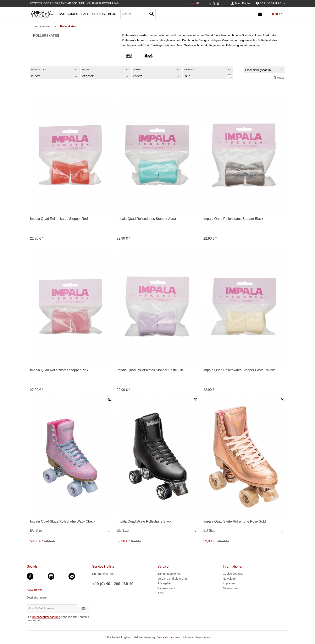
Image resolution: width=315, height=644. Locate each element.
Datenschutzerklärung (46, 617)
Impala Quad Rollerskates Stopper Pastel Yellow (239, 370)
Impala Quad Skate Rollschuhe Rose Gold (235, 521)
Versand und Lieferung (172, 579)
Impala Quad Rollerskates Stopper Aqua (146, 219)
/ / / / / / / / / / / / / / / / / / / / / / (157, 531)
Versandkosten (166, 637)
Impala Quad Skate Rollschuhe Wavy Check (62, 521)
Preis (86, 70)
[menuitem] (241, 3)
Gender (189, 70)
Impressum (230, 583)
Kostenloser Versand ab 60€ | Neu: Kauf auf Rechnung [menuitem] (74, 3)
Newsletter (230, 579)
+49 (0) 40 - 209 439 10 (113, 584)
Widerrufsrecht (167, 588)
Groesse (88, 76)
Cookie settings (233, 574)
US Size (138, 76)
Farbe (137, 70)
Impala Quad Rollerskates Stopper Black (233, 219)
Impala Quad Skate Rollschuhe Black (144, 521)
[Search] (138, 14)
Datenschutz (231, 588)
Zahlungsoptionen (169, 574)
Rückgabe (164, 583)
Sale (187, 76)
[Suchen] (151, 14)
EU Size (36, 76)
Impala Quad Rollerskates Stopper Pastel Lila (150, 370)
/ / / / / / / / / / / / (71, 531)
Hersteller (39, 70)
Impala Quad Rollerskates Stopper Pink (59, 370)
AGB (161, 593)
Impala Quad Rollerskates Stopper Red (59, 219)
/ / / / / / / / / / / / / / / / (244, 531)
